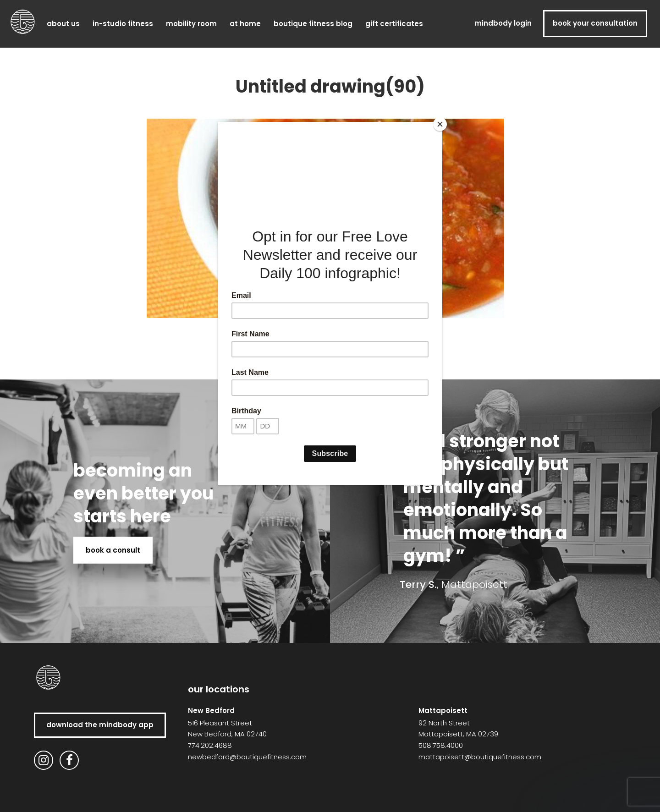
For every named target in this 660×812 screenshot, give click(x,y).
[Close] (440, 124)
